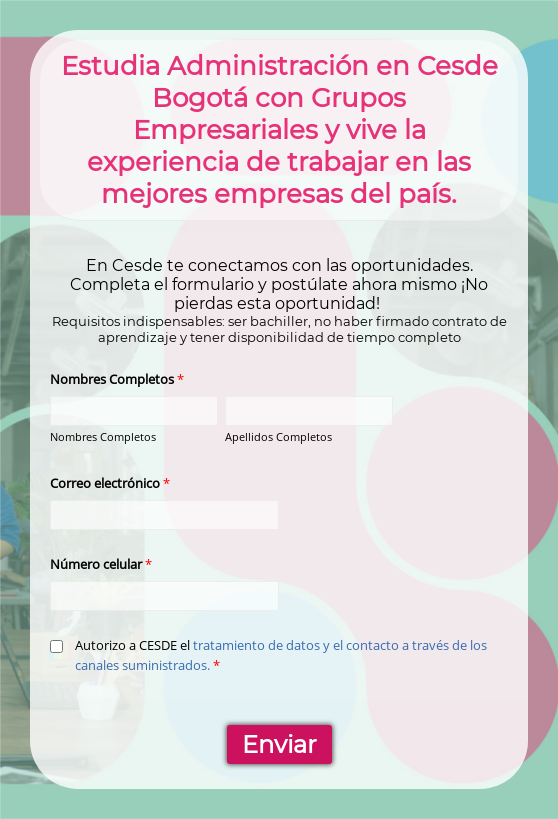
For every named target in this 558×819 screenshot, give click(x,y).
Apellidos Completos (278, 436)
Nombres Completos (103, 436)
